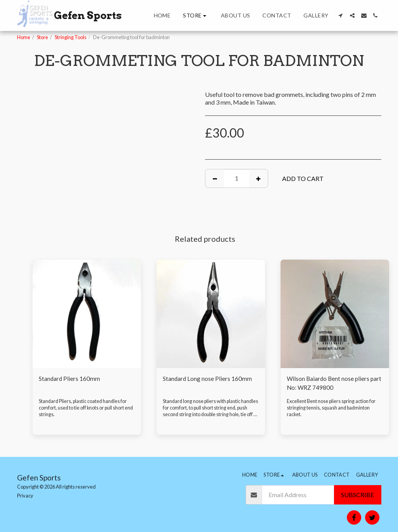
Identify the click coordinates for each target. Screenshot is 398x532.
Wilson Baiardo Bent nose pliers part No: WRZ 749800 (329, 383)
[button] (341, 15)
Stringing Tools (71, 37)
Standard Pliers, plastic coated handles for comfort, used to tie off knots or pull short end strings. (87, 408)
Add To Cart (303, 178)
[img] (87, 314)
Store (42, 37)
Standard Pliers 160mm (70, 379)
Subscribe (358, 495)
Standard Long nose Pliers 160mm (208, 379)
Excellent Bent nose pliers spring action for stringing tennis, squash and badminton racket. (332, 408)
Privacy (25, 496)
